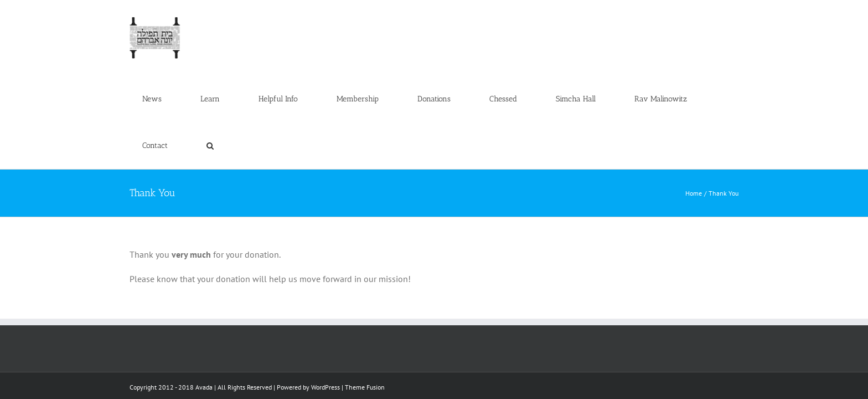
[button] (722, 23)
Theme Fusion (365, 294)
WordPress (325, 294)
